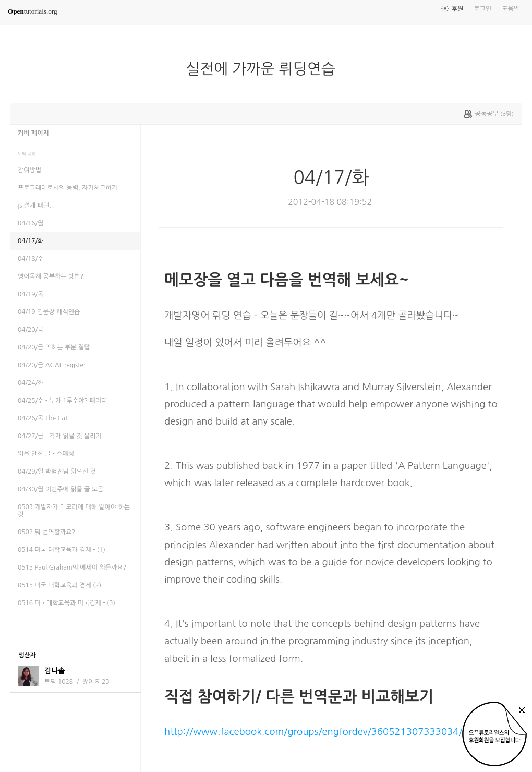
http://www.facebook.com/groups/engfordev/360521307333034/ (313, 732)
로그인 (482, 9)
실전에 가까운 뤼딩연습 (265, 69)
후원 (458, 9)
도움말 (511, 9)
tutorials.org (33, 11)
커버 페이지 (33, 133)
